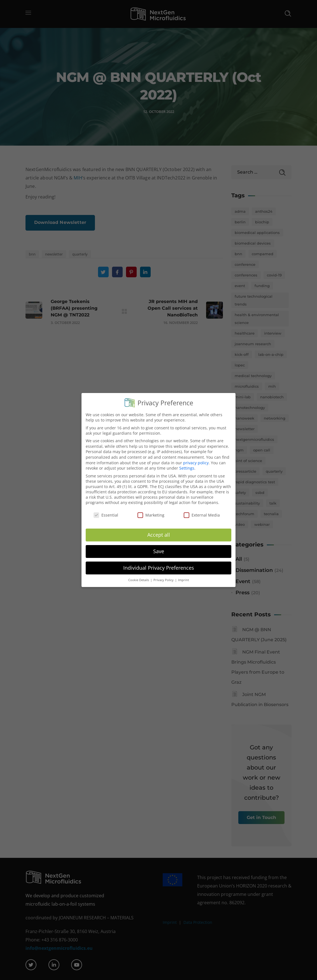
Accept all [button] (159, 530)
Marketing (151, 511)
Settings (187, 463)
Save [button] (159, 546)
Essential (106, 511)
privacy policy (196, 458)
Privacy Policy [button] (164, 575)
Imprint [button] (184, 575)
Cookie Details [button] (139, 575)
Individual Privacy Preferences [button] (159, 563)
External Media (202, 511)
